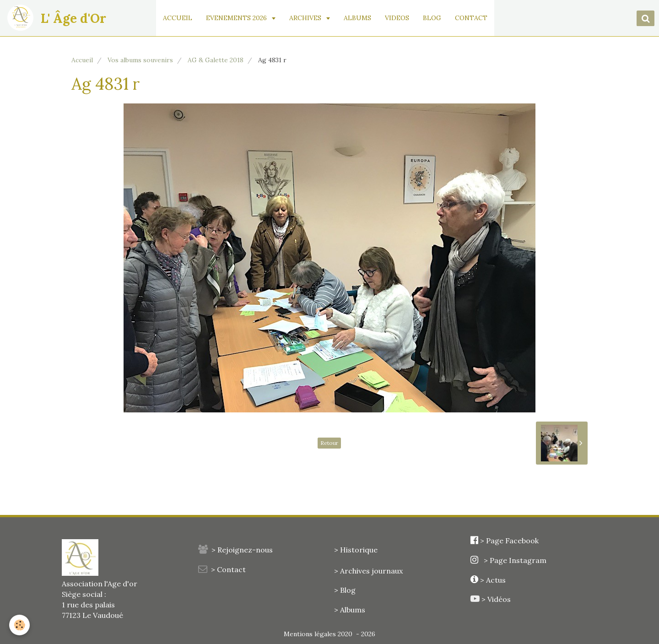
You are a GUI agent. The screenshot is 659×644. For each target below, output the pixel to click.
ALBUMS (357, 18)
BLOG (432, 18)
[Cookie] (19, 625)
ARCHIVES (306, 18)
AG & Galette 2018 (216, 60)
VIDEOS (397, 18)
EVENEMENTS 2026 (237, 18)
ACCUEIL (178, 18)
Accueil (82, 60)
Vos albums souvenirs (140, 60)
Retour (329, 443)
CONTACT (471, 18)
